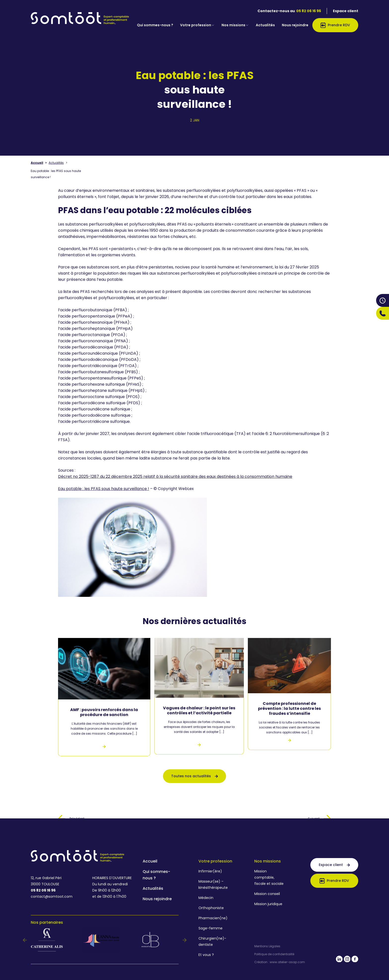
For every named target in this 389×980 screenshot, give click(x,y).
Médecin (206, 898)
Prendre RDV (335, 25)
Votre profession (197, 25)
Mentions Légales (267, 946)
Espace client (346, 11)
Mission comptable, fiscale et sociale (269, 877)
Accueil (37, 163)
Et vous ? (206, 955)
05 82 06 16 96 (309, 11)
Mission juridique (268, 904)
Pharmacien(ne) (213, 918)
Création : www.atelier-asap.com (280, 962)
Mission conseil (267, 894)
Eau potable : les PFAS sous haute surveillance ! (104, 489)
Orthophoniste (211, 908)
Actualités (265, 25)
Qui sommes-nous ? (155, 25)
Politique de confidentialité (274, 954)
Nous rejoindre (295, 25)
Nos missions (235, 25)
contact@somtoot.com (52, 896)
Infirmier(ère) (210, 871)
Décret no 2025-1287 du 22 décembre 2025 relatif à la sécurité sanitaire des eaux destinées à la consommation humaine (175, 476)
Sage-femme (211, 928)
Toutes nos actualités (194, 776)
